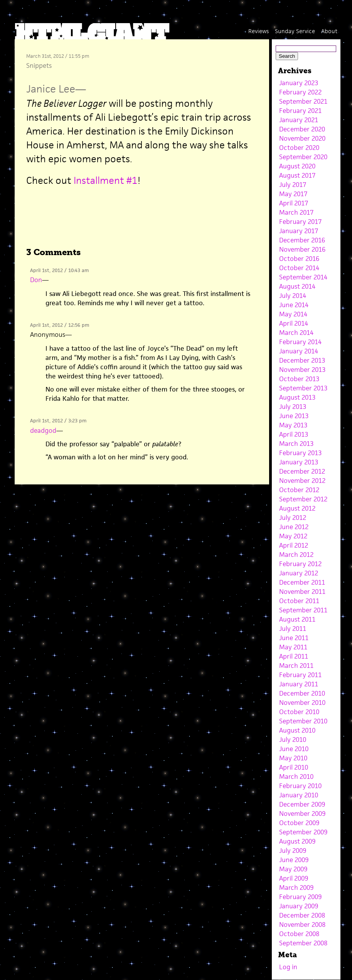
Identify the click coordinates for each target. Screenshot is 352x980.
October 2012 (299, 490)
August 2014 (297, 286)
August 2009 (297, 841)
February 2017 (300, 222)
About (329, 31)
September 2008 (303, 943)
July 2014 (293, 296)
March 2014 (296, 333)
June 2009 (294, 860)
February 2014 (300, 342)
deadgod (43, 430)
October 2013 (299, 379)
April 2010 (294, 767)
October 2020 (299, 148)
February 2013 (300, 453)
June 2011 (294, 638)
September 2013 (303, 388)
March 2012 (296, 555)
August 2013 (297, 397)
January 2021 (299, 120)
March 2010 (296, 777)
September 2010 (303, 721)
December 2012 (302, 471)
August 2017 (297, 175)
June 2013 (294, 416)
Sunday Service (295, 31)
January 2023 (299, 83)
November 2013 (302, 370)
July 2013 (293, 407)
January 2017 (299, 231)
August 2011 (297, 619)
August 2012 (297, 508)
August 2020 (297, 166)
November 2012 (302, 481)
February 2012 (300, 564)
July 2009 (293, 851)
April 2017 (294, 203)
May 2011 (293, 647)
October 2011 (299, 601)
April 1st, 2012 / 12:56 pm (60, 325)
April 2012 (294, 545)
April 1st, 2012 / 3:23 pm (58, 421)
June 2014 (294, 305)
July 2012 (293, 518)
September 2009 (303, 832)
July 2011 (293, 629)
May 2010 (293, 758)
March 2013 (296, 444)
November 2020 (302, 138)
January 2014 (299, 351)
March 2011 (296, 666)
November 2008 (302, 925)
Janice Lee (51, 89)
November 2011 (302, 592)
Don (36, 280)
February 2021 (300, 111)
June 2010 (294, 749)
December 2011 (302, 582)
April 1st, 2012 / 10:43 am (59, 270)
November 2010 (302, 703)
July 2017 (293, 185)
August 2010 (297, 730)
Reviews (259, 31)
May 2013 (293, 425)
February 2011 (300, 675)
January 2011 (299, 684)
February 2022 (300, 92)
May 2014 (293, 314)
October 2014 (299, 268)
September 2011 (303, 610)
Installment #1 (105, 180)
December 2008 (302, 915)
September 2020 (303, 157)
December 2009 (302, 804)
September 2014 (303, 277)
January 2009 (299, 906)
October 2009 (299, 823)
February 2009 (300, 897)
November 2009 (302, 814)
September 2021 (303, 101)
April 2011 (294, 656)
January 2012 (299, 573)
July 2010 (293, 740)
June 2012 (294, 527)
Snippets (39, 66)
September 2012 (303, 499)
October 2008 (299, 934)
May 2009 (293, 869)
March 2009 (296, 888)
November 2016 (302, 249)
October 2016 (299, 259)
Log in (288, 967)
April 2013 (294, 434)
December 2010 (302, 693)
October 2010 (299, 712)
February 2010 (300, 786)
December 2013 (302, 360)
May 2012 (293, 536)
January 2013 (299, 462)
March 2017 (296, 212)
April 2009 (294, 878)
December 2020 (302, 129)
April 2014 (294, 323)
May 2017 (293, 194)
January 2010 (299, 795)
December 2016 (302, 240)
